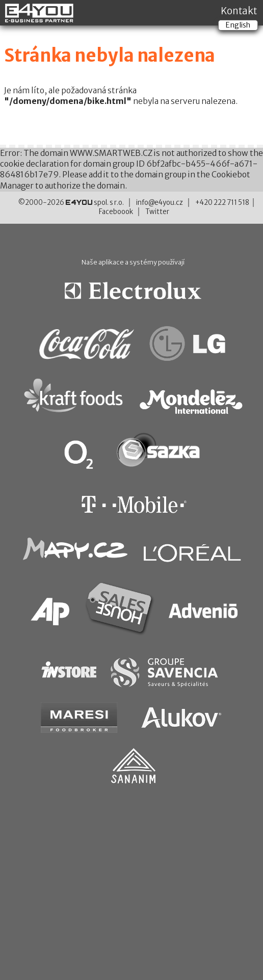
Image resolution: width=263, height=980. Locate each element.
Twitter (157, 212)
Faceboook (116, 212)
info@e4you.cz (160, 203)
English (238, 25)
